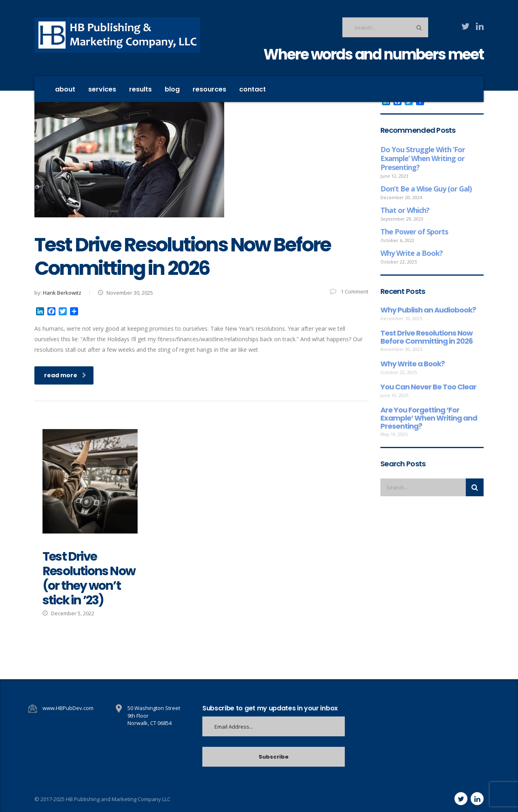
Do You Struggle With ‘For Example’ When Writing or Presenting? (423, 158)
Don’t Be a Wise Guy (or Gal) (426, 189)
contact (253, 89)
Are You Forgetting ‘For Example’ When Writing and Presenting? (429, 418)
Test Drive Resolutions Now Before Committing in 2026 (427, 337)
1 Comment (349, 291)
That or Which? (405, 210)
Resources (209, 89)
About (65, 89)
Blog (172, 89)
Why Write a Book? (412, 253)
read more (65, 375)
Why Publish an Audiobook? (428, 310)
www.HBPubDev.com (68, 708)
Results (140, 89)
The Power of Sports (414, 232)
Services (102, 89)
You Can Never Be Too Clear (428, 387)
